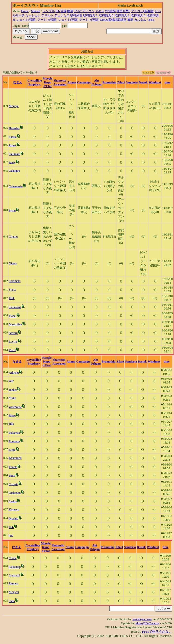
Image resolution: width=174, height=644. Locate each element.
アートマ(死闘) (89, 20)
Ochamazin (16, 186)
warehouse (15, 407)
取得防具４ (138, 15)
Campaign (84, 82)
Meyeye (14, 106)
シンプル (49, 11)
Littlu (12, 450)
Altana (72, 82)
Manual (36, 11)
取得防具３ (122, 15)
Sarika (13, 137)
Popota (13, 467)
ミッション (33, 15)
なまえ (18, 82)
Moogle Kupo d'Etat (47, 82)
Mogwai (14, 592)
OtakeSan (15, 493)
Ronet (13, 145)
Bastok (143, 82)
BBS (151, 20)
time (168, 82)
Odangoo (14, 171)
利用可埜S (123, 11)
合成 (63, 11)
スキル (100, 11)
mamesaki (15, 307)
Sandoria (132, 82)
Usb (11, 527)
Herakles (14, 128)
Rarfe (12, 163)
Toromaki (15, 281)
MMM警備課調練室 (113, 20)
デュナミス (62, 15)
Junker (13, 390)
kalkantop (15, 567)
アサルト (47, 15)
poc (11, 535)
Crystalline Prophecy (35, 82)
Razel (12, 350)
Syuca (13, 290)
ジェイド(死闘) (68, 20)
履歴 (130, 20)
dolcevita (14, 433)
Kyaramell (15, 458)
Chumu (13, 237)
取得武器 (76, 15)
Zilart (121, 82)
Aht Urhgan (97, 82)
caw (11, 381)
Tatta (12, 601)
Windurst (155, 82)
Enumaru (14, 441)
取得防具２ (107, 15)
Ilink (12, 298)
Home (25, 11)
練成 (70, 11)
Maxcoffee (15, 324)
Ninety (13, 263)
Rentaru (14, 583)
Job (58, 11)
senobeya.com (142, 619)
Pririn (12, 211)
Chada (13, 558)
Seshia (13, 501)
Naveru (13, 333)
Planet (13, 316)
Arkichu (14, 373)
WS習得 (110, 11)
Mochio (14, 519)
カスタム (140, 20)
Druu (12, 476)
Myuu (13, 398)
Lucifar (13, 342)
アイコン (88, 11)
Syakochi (15, 575)
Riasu (12, 416)
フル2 (78, 11)
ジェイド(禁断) (27, 20)
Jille (11, 424)
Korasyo (14, 509)
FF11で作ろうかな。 (157, 632)
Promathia (109, 82)
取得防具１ (91, 15)
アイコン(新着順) (143, 11)
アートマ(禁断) (47, 20)
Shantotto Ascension (60, 82)
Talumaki (15, 154)
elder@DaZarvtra (147, 623)
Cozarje (14, 484)
